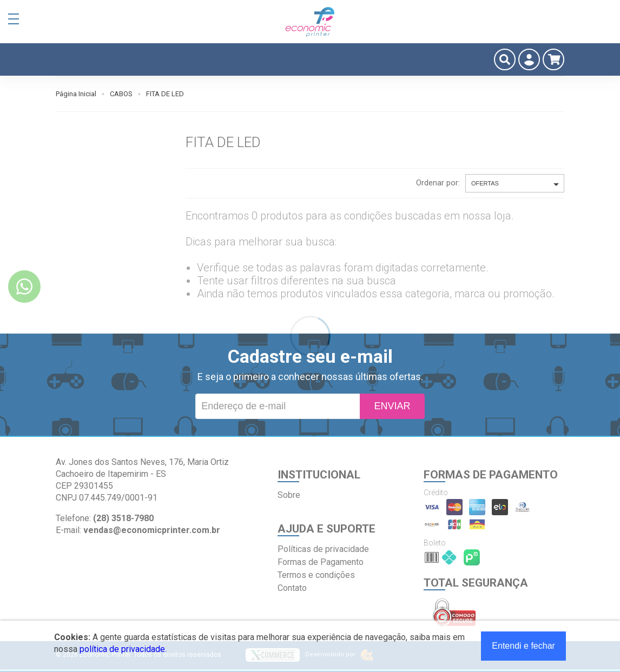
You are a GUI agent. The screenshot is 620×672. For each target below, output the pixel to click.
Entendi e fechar (523, 646)
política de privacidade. (123, 649)
